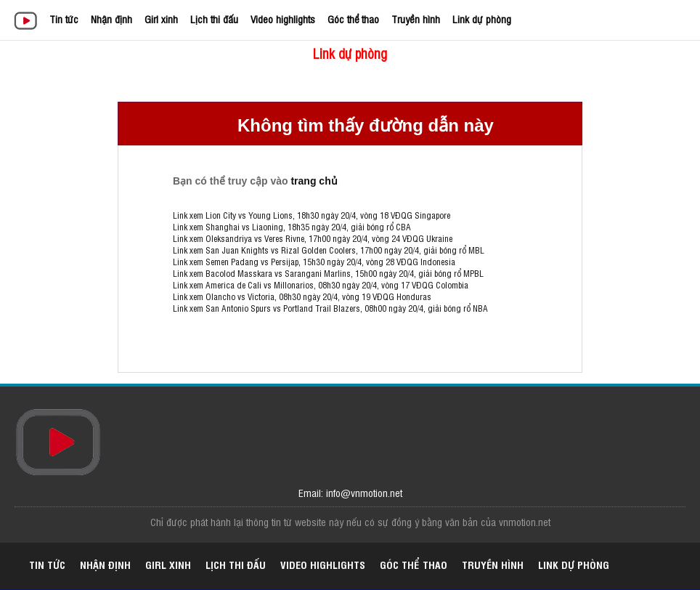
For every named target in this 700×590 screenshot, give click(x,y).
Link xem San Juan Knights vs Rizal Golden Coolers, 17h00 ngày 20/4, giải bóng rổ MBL (329, 250)
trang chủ (314, 181)
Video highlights (283, 19)
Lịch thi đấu (214, 19)
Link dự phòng (482, 19)
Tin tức (64, 19)
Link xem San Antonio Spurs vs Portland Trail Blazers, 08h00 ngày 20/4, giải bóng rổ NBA (330, 308)
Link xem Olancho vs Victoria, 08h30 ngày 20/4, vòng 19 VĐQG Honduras (302, 296)
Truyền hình (416, 19)
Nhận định (111, 19)
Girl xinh (161, 19)
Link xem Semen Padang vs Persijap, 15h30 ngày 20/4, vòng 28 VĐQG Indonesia (314, 262)
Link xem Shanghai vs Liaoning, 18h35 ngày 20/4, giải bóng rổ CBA (292, 227)
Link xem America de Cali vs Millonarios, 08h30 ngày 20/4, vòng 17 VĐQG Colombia (321, 285)
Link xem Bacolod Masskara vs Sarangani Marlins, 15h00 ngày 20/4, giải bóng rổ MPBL (328, 273)
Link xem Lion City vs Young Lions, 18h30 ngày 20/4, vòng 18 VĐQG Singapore (312, 215)
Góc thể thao (353, 19)
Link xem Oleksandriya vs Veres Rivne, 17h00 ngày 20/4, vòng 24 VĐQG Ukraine (313, 238)
